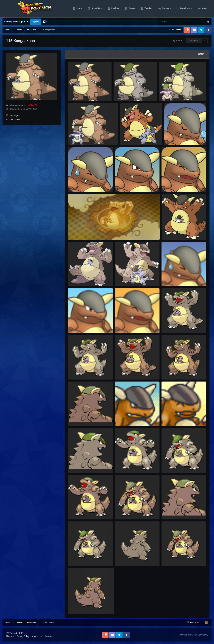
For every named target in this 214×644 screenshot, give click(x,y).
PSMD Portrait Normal (81, 325)
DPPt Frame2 (77, 512)
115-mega (128, 137)
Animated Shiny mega (172, 94)
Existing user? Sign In (16, 22)
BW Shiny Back (124, 558)
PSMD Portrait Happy (127, 325)
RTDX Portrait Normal (127, 184)
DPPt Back (169, 512)
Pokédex (137, 8)
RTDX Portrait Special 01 (179, 137)
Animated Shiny (123, 94)
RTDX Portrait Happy (174, 184)
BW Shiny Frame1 (79, 558)
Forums (187, 8)
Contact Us (37, 636)
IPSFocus (23, 633)
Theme (10, 636)
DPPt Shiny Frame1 (173, 465)
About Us (117, 8)
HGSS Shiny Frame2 (173, 325)
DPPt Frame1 (123, 512)
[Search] (173, 22)
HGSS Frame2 (124, 372)
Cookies (49, 636)
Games (153, 8)
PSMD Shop (76, 232)
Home (101, 8)
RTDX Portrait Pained (81, 184)
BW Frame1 (169, 558)
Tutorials (170, 8)
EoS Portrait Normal (127, 418)
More (204, 8)
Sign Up (35, 22)
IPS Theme (11, 633)
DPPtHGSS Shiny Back (81, 465)
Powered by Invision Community (194, 635)
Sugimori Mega (124, 278)
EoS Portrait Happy (173, 418)
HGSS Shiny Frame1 (80, 372)
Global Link (169, 232)
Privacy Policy (23, 636)
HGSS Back (76, 418)
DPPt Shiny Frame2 (126, 465)
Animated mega (78, 137)
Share (177, 41)
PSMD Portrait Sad (173, 278)
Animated (75, 94)
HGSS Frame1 (170, 372)
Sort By (202, 54)
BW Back (75, 607)
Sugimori (75, 278)
